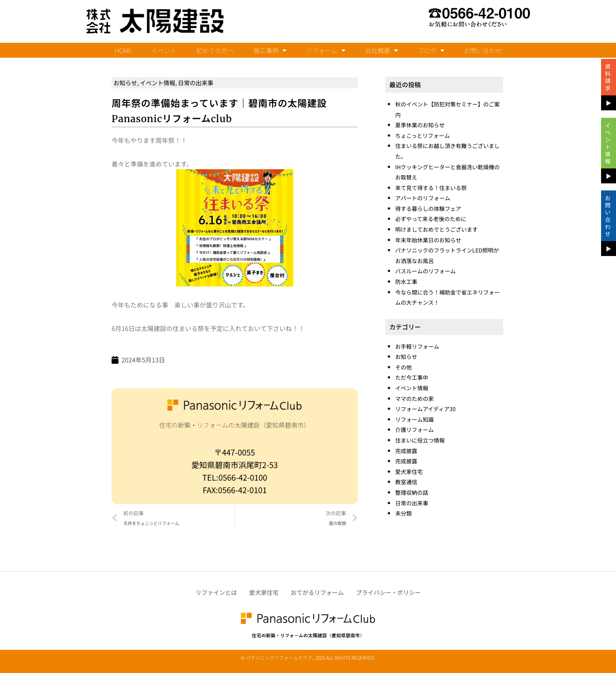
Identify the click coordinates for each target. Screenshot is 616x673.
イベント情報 (158, 83)
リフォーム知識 (414, 419)
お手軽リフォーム (417, 346)
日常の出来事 (196, 83)
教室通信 (406, 482)
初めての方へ (215, 50)
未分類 (403, 513)
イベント (164, 50)
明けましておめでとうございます (436, 229)
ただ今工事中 (412, 377)
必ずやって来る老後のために (431, 219)
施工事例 (270, 50)
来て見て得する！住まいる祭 (431, 188)
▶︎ (609, 103)
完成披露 (406, 451)
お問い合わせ (483, 50)
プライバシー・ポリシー (388, 592)
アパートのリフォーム (423, 198)
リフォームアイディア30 (425, 409)
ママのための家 (414, 399)
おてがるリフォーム (317, 592)
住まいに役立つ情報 (420, 440)
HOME (123, 50)
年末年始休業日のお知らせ (428, 240)
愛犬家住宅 (409, 472)
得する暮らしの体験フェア (428, 208)
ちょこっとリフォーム (423, 135)
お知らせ (125, 83)
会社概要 (381, 50)
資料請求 (608, 77)
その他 (403, 367)
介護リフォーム (414, 430)
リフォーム (326, 50)
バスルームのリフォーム (425, 271)
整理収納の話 (412, 492)
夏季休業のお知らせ (420, 125)
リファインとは (216, 592)
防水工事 (406, 282)
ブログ (431, 50)
